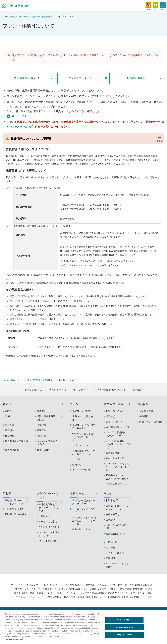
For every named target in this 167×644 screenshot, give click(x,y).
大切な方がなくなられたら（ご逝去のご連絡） (117, 467)
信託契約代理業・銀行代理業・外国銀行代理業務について (75, 597)
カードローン (79, 459)
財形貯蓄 (10, 425)
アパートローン (80, 445)
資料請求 (110, 520)
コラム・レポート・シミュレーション (117, 507)
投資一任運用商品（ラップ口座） (49, 418)
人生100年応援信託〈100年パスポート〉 (117, 434)
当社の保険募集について (142, 585)
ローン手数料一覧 (81, 470)
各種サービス (79, 494)
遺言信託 (110, 416)
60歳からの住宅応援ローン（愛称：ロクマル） (84, 437)
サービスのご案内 (48, 522)
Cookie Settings (124, 621)
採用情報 (137, 390)
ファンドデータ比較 (88, 78)
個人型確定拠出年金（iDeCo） (47, 443)
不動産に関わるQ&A (15, 514)
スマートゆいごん (115, 422)
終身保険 (144, 416)
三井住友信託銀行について (110, 390)
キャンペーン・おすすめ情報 (117, 565)
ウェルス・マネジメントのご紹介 (50, 534)
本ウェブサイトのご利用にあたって (45, 585)
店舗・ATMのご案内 (116, 527)
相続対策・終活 (114, 411)
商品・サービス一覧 (20, 16)
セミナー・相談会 (115, 553)
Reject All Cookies (124, 628)
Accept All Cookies (124, 636)
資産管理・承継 (114, 404)
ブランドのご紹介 (48, 541)
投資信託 (46, 16)
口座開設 (110, 558)
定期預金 (10, 430)
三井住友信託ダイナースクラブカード (84, 502)
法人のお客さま (58, 390)
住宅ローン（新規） (82, 411)
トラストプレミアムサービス (84, 511)
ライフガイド (81, 390)
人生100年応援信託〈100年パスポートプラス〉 (118, 444)
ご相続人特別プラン (116, 484)
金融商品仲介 (44, 450)
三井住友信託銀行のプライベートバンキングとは (50, 508)
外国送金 (41, 436)
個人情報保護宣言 (74, 585)
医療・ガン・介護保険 (151, 422)
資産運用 (36, 16)
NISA (8, 416)
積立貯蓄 (41, 425)
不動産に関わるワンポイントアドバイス (16, 502)
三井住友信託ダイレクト (117, 535)
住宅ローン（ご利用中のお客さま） (84, 427)
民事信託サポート (115, 453)
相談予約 (112, 500)
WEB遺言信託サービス (118, 427)
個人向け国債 (12, 450)
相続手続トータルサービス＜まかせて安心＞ (117, 477)
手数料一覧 (112, 542)
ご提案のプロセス (48, 516)
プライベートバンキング (48, 496)
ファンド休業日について (64, 16)
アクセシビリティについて (30, 597)
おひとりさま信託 (115, 458)
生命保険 (143, 404)
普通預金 (41, 430)
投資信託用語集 (136, 78)
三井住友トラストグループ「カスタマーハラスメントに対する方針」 (50, 589)
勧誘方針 (122, 585)
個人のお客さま (34, 390)
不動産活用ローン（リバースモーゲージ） (84, 452)
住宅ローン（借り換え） (82, 418)
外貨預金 (10, 436)
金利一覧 (77, 465)
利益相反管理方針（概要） (104, 589)
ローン (74, 404)
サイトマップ (17, 585)
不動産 (7, 494)
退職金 (8, 411)
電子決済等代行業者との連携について (33, 593)
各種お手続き (113, 514)
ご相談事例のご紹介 (49, 527)
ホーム (6, 16)
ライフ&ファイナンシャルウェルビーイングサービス (84, 521)
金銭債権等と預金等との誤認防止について (129, 597)
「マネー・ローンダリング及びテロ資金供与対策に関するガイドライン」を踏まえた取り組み (103, 593)
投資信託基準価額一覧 (27, 78)
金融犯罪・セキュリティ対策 (101, 585)
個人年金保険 (146, 411)
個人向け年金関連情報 (16, 441)
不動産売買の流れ (14, 509)
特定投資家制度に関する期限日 (136, 589)
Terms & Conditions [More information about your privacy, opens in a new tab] (14, 640)
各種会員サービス (81, 529)
